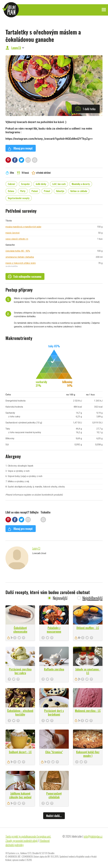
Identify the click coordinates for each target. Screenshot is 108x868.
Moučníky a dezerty (81, 184)
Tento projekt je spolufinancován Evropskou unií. (28, 836)
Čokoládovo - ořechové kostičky (20, 712)
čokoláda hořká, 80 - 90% (18, 251)
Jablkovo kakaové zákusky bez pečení (20, 795)
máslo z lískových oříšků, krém (21, 263)
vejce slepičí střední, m (17, 239)
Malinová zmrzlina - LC (88, 711)
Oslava (11, 191)
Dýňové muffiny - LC (88, 628)
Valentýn (60, 191)
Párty (23, 191)
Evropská (25, 184)
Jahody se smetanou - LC (88, 671)
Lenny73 (16, 48)
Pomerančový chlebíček (54, 795)
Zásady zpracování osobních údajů (22, 841)
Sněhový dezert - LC (20, 752)
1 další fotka (85, 109)
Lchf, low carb (59, 184)
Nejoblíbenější (92, 598)
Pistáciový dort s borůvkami (54, 712)
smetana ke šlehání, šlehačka (20, 257)
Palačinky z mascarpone (54, 630)
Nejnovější (60, 598)
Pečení (35, 191)
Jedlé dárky (41, 184)
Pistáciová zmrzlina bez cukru (20, 671)
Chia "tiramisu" (54, 752)
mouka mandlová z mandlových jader (23, 227)
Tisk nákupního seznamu (25, 276)
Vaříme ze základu (79, 191)
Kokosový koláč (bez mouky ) (88, 754)
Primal (47, 191)
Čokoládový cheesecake (20, 630)
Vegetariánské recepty (19, 198)
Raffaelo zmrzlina (54, 669)
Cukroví (11, 184)
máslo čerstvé (13, 233)
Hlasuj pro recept (20, 148)
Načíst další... (54, 816)
